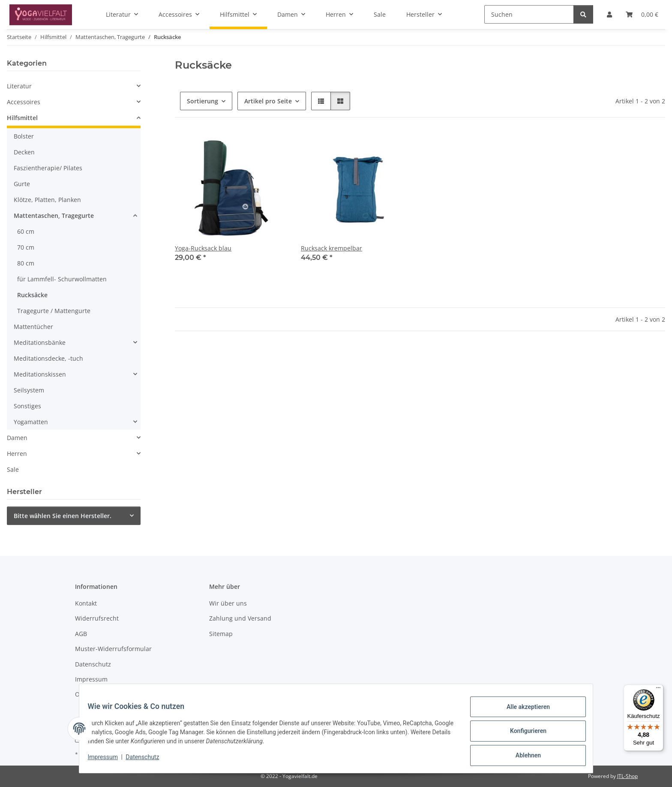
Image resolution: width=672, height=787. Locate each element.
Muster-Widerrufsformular (113, 649)
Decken (24, 152)
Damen (17, 438)
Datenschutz (148, 760)
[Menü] (658, 690)
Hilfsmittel (22, 118)
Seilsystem (29, 390)
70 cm (26, 247)
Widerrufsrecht (97, 618)
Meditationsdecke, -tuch (48, 358)
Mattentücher (33, 327)
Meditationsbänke (40, 342)
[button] (321, 101)
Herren (17, 454)
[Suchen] (529, 14)
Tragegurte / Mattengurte (54, 311)
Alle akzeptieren (523, 712)
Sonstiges (27, 406)
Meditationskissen (40, 374)
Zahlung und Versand (240, 618)
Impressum (108, 760)
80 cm (26, 263)
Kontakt (86, 603)
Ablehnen (523, 757)
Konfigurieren (523, 734)
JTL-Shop (627, 776)
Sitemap (221, 634)
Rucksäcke (32, 295)
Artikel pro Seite (268, 101)
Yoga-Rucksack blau (203, 248)
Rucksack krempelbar (331, 248)
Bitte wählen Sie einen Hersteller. (63, 516)
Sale (13, 469)
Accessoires (24, 102)
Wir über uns (228, 603)
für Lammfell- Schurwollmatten (62, 279)
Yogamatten (31, 422)
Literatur (19, 86)
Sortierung (202, 101)
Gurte (22, 184)
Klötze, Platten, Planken (47, 200)
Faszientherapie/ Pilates (48, 168)
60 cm (26, 231)
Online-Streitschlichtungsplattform (125, 694)
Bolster (24, 136)
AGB (81, 634)
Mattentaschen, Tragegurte (54, 216)
